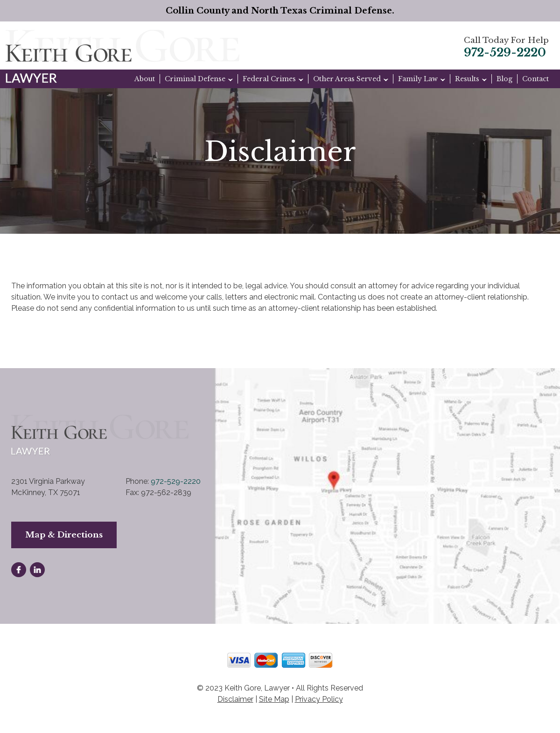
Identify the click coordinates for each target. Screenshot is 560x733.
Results (467, 79)
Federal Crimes (269, 79)
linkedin (37, 570)
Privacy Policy (319, 699)
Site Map (274, 699)
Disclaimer (235, 699)
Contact (535, 79)
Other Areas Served (347, 79)
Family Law (418, 79)
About (145, 79)
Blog (504, 79)
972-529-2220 (505, 53)
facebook (19, 570)
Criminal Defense (195, 79)
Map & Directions (64, 535)
